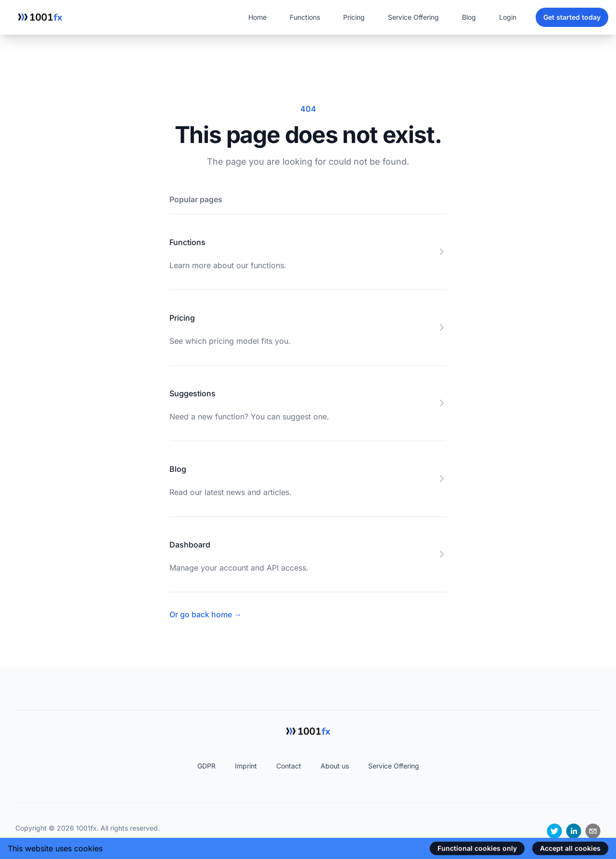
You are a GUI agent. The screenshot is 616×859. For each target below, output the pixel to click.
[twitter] (554, 831)
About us (335, 766)
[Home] (40, 17)
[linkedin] (574, 831)
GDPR (206, 766)
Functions (305, 17)
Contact (289, 766)
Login (508, 17)
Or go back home (205, 614)
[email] (593, 831)
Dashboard (190, 545)
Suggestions (192, 393)
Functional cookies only (477, 848)
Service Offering (413, 17)
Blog (469, 17)
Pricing (354, 17)
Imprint (246, 766)
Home (257, 17)
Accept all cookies (570, 848)
